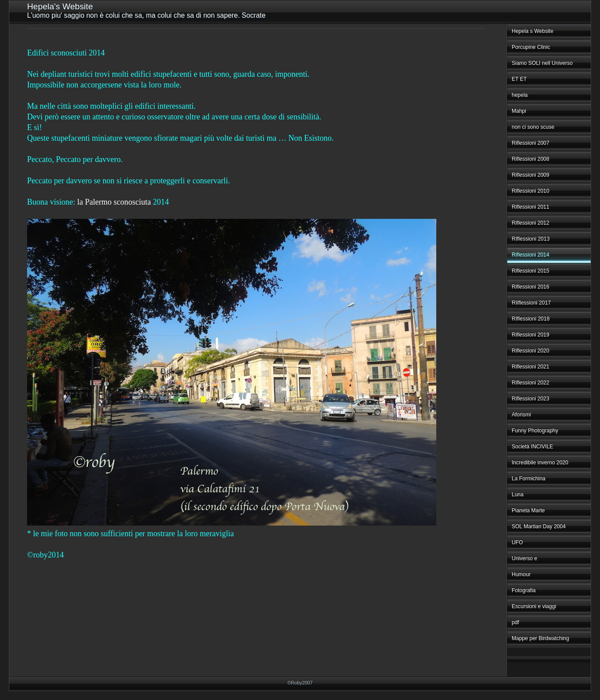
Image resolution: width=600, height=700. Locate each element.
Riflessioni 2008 (531, 159)
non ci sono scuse (533, 127)
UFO (517, 542)
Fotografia (524, 590)
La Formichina (529, 479)
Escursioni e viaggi (534, 606)
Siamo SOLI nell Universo (542, 63)
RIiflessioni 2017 (531, 303)
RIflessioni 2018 (531, 319)
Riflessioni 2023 (531, 399)
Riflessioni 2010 (531, 191)
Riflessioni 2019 (531, 335)
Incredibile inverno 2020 (540, 463)
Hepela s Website (533, 31)
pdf (515, 622)
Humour (521, 574)
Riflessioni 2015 (531, 271)
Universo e (524, 558)
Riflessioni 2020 (531, 351)
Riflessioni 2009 (531, 175)
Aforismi (521, 415)
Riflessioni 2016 (531, 287)
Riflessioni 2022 (531, 383)
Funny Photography (535, 431)
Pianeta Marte (528, 510)
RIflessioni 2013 (531, 239)
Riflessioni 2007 (531, 143)
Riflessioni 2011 (531, 207)
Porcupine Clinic (531, 47)
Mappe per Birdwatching (540, 638)
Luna (518, 494)
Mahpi (519, 111)
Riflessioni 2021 (531, 367)
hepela (520, 95)
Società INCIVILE (532, 447)
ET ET (519, 79)
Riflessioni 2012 (531, 223)
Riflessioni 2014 (531, 255)
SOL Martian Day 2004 (539, 526)
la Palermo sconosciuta (114, 202)
